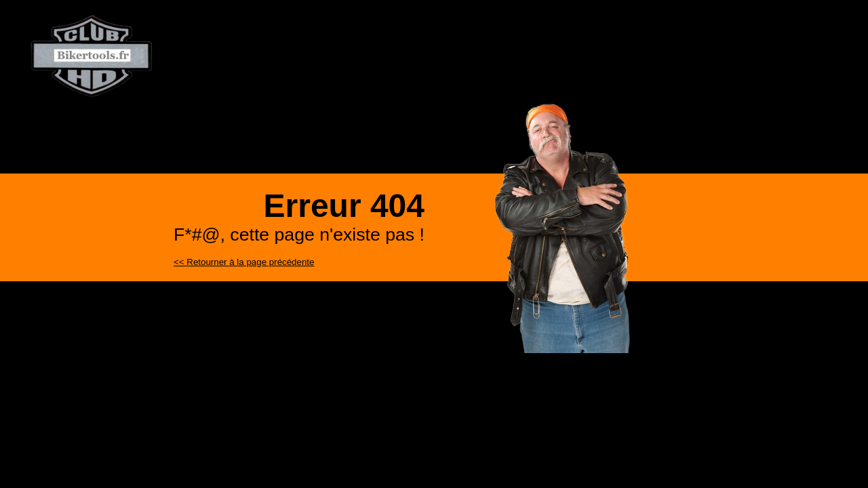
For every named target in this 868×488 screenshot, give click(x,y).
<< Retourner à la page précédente (244, 262)
